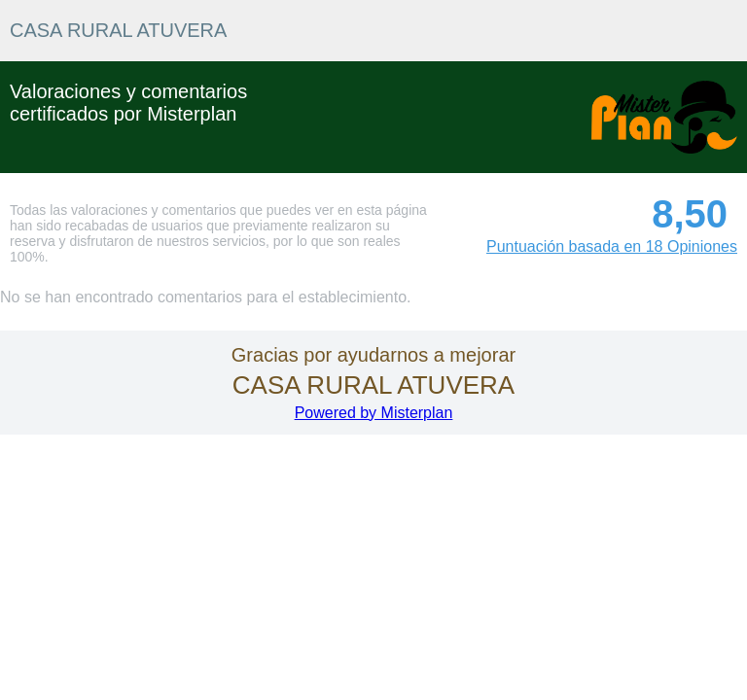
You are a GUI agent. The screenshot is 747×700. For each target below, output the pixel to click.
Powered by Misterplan (374, 413)
